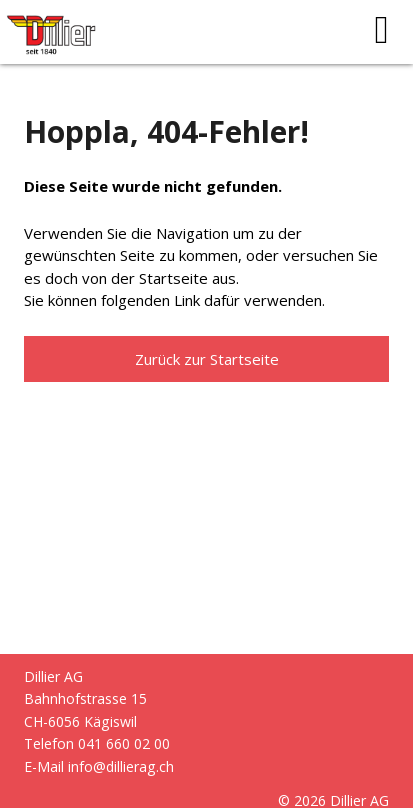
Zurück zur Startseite (207, 359)
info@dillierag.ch (121, 766)
